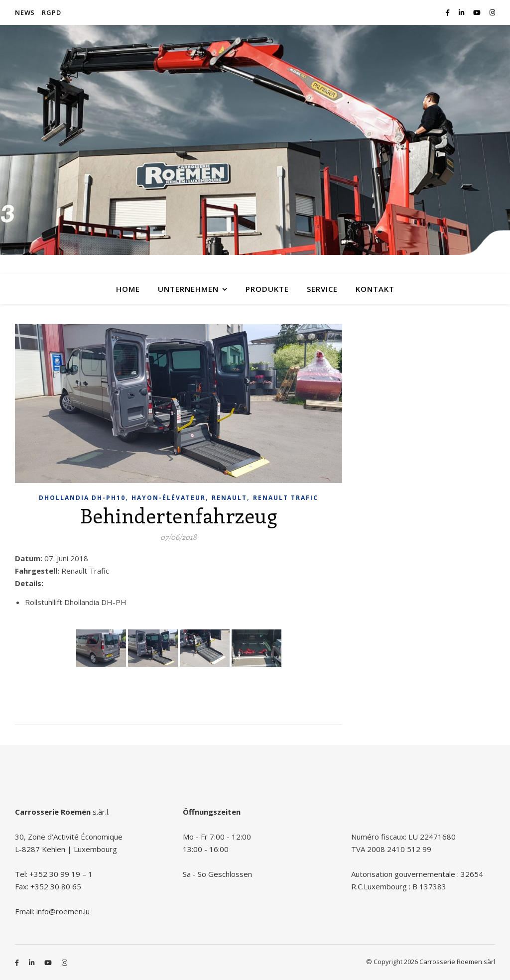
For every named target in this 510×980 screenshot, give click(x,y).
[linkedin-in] (462, 12)
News (25, 12)
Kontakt (375, 289)
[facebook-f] (448, 12)
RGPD (51, 12)
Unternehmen (188, 289)
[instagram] (492, 12)
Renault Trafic (286, 498)
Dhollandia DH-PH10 (82, 498)
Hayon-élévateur (169, 498)
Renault (229, 498)
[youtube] (478, 12)
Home (128, 289)
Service (322, 289)
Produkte (267, 289)
